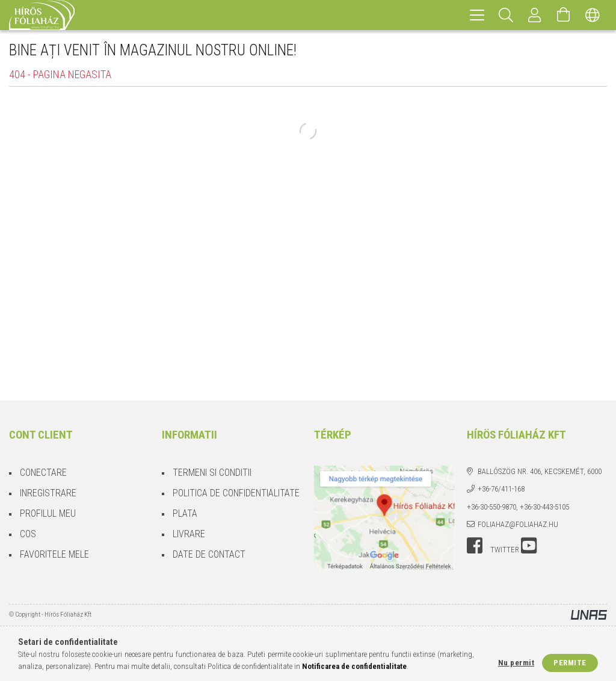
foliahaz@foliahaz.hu (518, 524)
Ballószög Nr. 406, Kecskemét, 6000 (540, 471)
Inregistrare (48, 493)
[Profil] (535, 15)
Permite (570, 663)
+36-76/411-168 (501, 489)
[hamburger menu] (477, 15)
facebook (475, 546)
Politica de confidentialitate (236, 493)
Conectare (43, 473)
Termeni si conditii (212, 473)
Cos (28, 534)
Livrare (189, 534)
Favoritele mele (54, 554)
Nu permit (516, 663)
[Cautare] (506, 15)
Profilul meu (48, 513)
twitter (505, 550)
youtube (529, 546)
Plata (185, 513)
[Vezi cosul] (564, 15)
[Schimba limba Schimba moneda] (593, 15)
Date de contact (209, 554)
